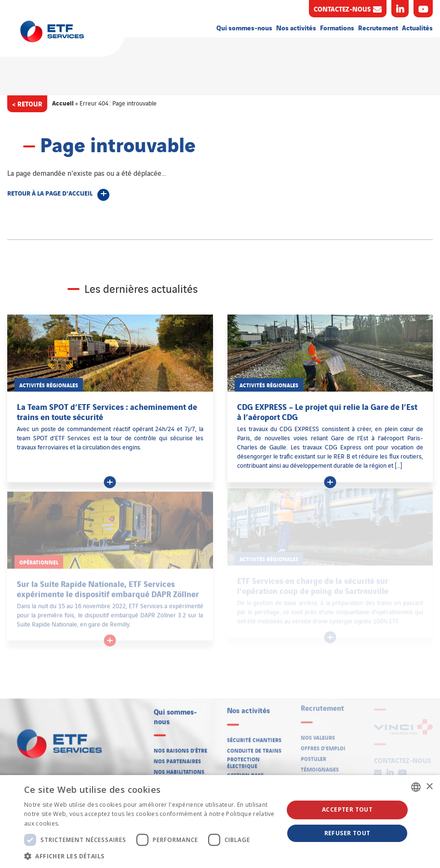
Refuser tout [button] (347, 833)
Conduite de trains (254, 745)
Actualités (417, 27)
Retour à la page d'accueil (50, 193)
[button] (150, 856)
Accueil (63, 103)
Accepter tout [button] (347, 809)
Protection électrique (243, 757)
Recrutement (378, 27)
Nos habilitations (179, 768)
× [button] (429, 787)
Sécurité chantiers (254, 734)
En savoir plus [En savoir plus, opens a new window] (81, 823)
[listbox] (416, 787)
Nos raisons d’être (180, 747)
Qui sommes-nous (244, 27)
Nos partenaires (177, 757)
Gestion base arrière (245, 773)
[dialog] (220, 822)
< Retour (27, 103)
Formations (337, 27)
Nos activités (296, 27)
